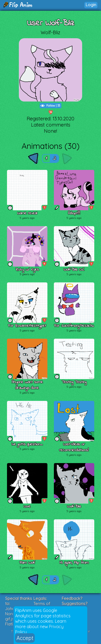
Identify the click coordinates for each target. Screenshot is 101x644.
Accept (25, 638)
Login (91, 5)
